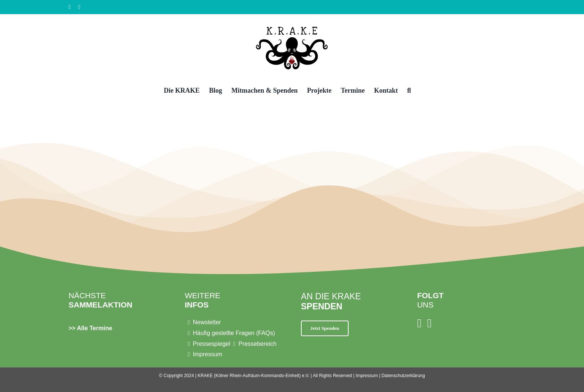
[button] (409, 90)
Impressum (367, 376)
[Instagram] (419, 323)
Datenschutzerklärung (403, 376)
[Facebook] (429, 323)
